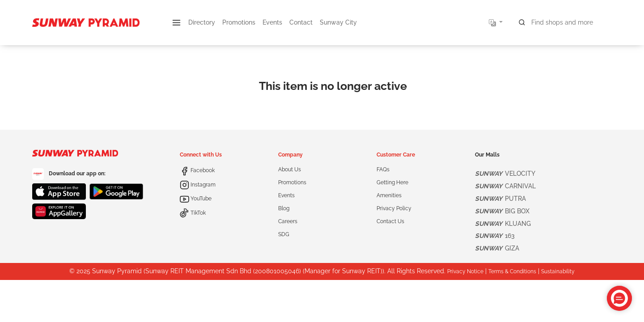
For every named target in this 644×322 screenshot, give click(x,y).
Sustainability (558, 271)
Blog (284, 208)
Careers (288, 221)
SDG (284, 234)
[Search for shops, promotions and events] (563, 22)
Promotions (239, 22)
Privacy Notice (465, 271)
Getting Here (392, 182)
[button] (176, 23)
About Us (290, 169)
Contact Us (390, 221)
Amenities (389, 195)
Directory (202, 22)
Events (272, 22)
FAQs (383, 169)
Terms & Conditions (512, 271)
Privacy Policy (394, 208)
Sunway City (338, 22)
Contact (301, 22)
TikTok (193, 213)
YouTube (196, 199)
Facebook (197, 170)
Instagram (198, 185)
